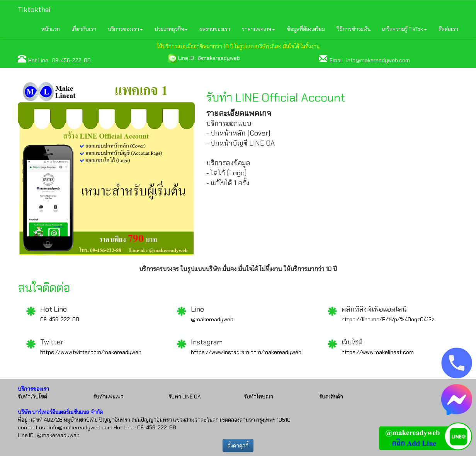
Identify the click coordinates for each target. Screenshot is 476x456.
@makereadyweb (219, 58)
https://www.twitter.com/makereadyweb (91, 352)
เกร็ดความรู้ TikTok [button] (405, 29)
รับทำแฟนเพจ (108, 397)
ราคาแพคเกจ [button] (258, 29)
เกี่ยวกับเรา (84, 29)
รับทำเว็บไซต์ (32, 397)
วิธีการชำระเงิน (354, 29)
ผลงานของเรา (215, 29)
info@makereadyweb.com (378, 60)
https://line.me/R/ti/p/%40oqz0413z (388, 319)
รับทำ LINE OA (185, 397)
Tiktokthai (34, 10)
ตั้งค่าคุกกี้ (238, 446)
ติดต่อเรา (448, 29)
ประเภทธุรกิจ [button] (171, 29)
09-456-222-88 (71, 60)
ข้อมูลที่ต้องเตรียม (306, 29)
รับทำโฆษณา (258, 397)
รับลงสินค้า (331, 397)
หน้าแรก (51, 29)
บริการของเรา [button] (125, 29)
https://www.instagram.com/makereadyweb (246, 352)
